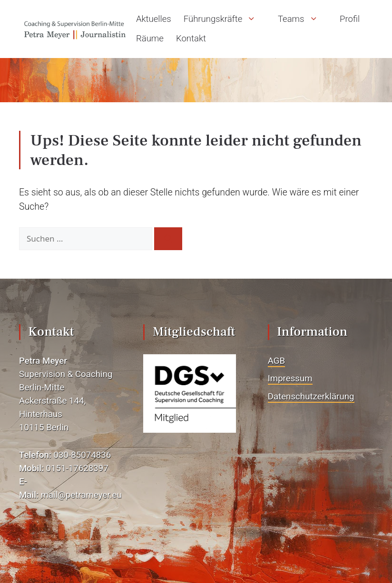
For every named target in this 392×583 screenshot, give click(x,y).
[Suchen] (168, 239)
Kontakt (191, 39)
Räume (150, 39)
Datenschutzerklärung (311, 397)
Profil (350, 19)
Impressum (290, 379)
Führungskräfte (225, 19)
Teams (303, 19)
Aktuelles (154, 19)
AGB (276, 361)
